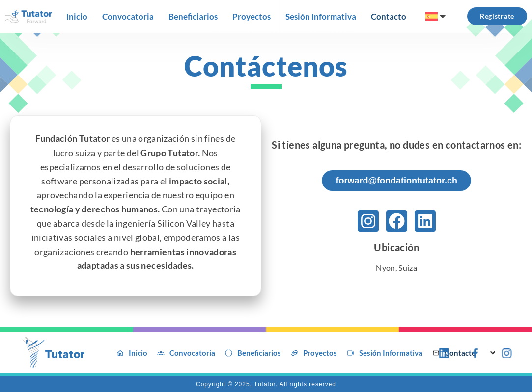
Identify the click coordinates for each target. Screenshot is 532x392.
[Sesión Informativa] (321, 17)
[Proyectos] (252, 17)
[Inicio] (77, 17)
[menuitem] (436, 16)
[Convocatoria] (128, 17)
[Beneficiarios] (193, 17)
